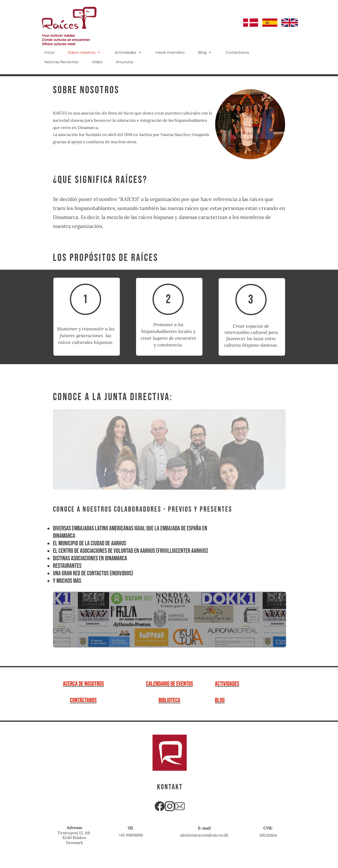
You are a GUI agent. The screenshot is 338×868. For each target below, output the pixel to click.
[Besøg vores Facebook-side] (160, 806)
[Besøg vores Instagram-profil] (170, 806)
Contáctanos (83, 700)
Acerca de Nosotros (83, 684)
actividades (227, 684)
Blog (220, 700)
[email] (180, 806)
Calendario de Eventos (169, 684)
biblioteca (169, 700)
